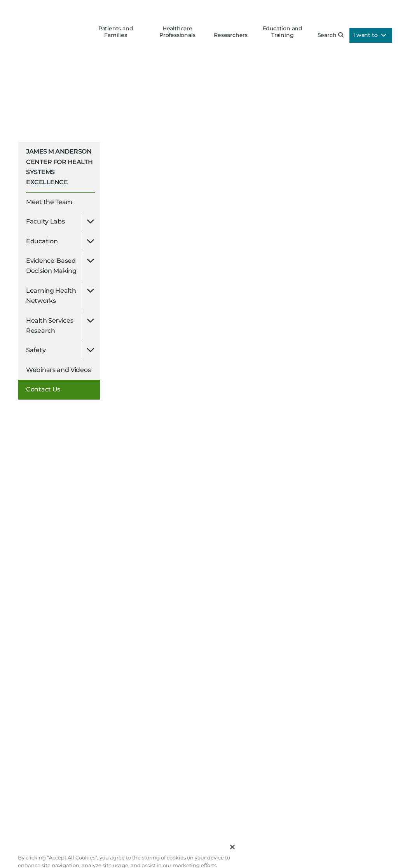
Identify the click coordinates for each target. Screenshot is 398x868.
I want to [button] (370, 35)
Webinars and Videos (58, 370)
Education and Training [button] (283, 32)
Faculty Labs (45, 221)
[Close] (232, 852)
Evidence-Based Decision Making (51, 266)
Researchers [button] (231, 35)
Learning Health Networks (51, 296)
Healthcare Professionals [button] (177, 32)
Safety (36, 350)
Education (42, 241)
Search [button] (331, 35)
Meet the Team (49, 202)
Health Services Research (50, 326)
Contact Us (43, 389)
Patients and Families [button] (116, 32)
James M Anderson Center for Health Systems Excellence (59, 167)
